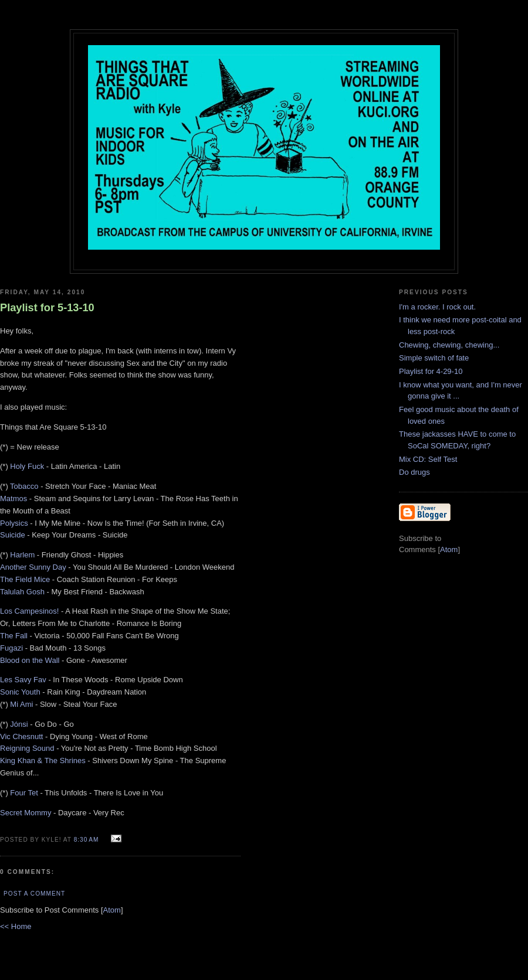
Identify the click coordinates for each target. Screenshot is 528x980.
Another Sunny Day (33, 567)
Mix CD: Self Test (428, 459)
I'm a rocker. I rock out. (437, 307)
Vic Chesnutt (21, 736)
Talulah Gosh (22, 592)
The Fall (14, 636)
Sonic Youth (20, 692)
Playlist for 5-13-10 (47, 308)
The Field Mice (25, 579)
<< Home (16, 926)
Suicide (13, 535)
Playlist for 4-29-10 (431, 371)
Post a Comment (34, 894)
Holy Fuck (27, 466)
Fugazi (11, 648)
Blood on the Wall (30, 660)
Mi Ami (21, 704)
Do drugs (414, 472)
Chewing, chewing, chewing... (449, 345)
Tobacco (24, 486)
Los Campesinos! (29, 611)
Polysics (14, 523)
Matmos (13, 498)
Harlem (22, 555)
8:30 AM (88, 840)
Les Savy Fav (23, 680)
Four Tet (24, 793)
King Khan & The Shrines (43, 760)
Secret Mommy (26, 813)
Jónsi (19, 724)
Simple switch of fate (434, 358)
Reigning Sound (27, 748)
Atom (112, 910)
